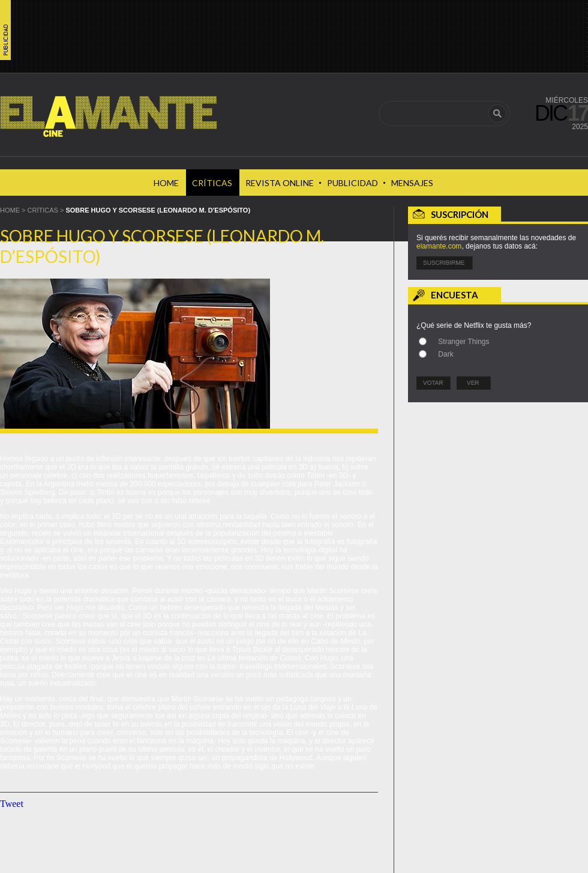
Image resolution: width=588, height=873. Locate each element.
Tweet (12, 804)
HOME (10, 210)
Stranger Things (463, 342)
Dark (445, 354)
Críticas (43, 210)
